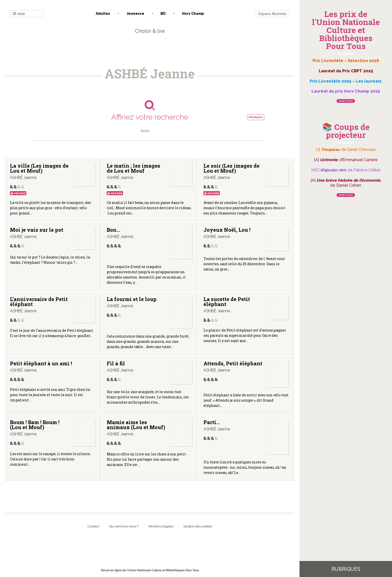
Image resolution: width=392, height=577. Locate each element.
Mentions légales (161, 526)
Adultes (103, 14)
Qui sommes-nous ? (124, 526)
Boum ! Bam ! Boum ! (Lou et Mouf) (35, 425)
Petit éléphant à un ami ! (41, 363)
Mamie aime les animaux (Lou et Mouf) (136, 425)
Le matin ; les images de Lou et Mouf (133, 168)
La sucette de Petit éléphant (227, 302)
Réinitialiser (256, 117)
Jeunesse (135, 14)
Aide (19, 14)
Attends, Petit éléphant (233, 363)
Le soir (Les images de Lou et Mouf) (231, 168)
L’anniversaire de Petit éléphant (39, 302)
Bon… (113, 230)
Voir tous (346, 101)
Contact (93, 526)
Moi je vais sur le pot (37, 230)
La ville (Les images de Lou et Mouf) (39, 168)
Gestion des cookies (198, 526)
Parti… (212, 422)
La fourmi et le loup (132, 299)
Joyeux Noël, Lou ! (227, 230)
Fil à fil (116, 363)
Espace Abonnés (272, 14)
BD (163, 14)
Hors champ (193, 14)
